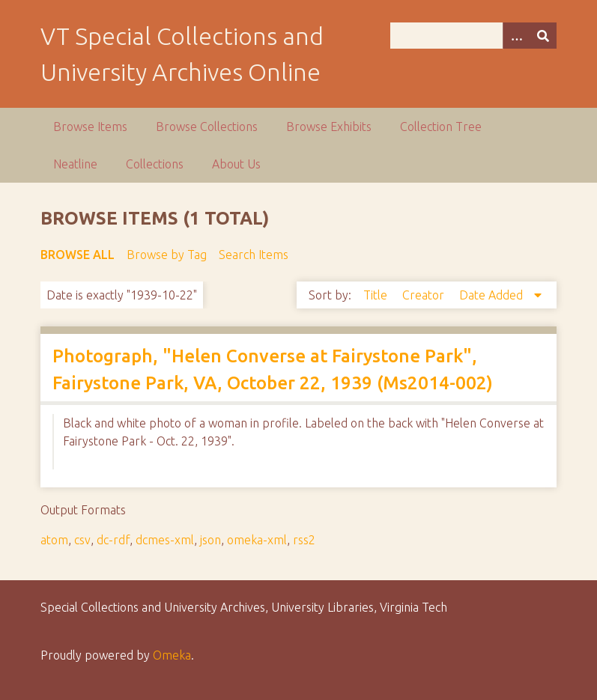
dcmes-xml (165, 540)
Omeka (172, 655)
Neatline (75, 164)
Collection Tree (441, 127)
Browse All (78, 255)
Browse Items (90, 127)
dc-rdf (113, 540)
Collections (155, 164)
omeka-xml (257, 540)
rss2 (304, 540)
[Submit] (543, 36)
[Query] (473, 36)
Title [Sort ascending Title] (377, 295)
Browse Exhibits (329, 127)
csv (82, 540)
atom (54, 540)
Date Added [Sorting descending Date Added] (493, 295)
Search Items (254, 255)
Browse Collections (207, 127)
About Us (236, 164)
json (210, 540)
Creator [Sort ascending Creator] (425, 295)
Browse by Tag (167, 255)
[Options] (516, 36)
